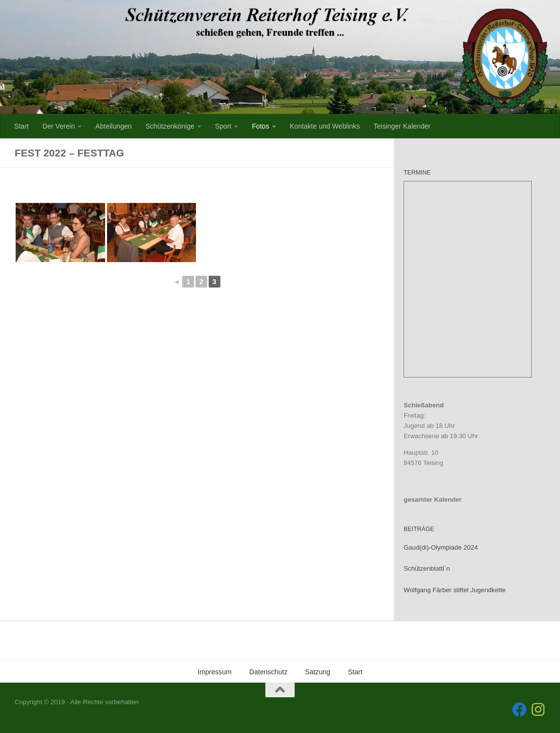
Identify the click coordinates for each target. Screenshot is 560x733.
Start (22, 126)
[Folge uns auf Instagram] (538, 710)
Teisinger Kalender (402, 126)
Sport (223, 126)
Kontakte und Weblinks (325, 126)
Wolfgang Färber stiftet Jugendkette (455, 590)
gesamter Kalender (433, 500)
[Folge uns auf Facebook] (519, 710)
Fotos (260, 126)
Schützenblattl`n (427, 568)
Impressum (215, 672)
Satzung (318, 672)
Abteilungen (113, 126)
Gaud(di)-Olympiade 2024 (441, 547)
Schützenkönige (170, 126)
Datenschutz (268, 672)
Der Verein (59, 126)
